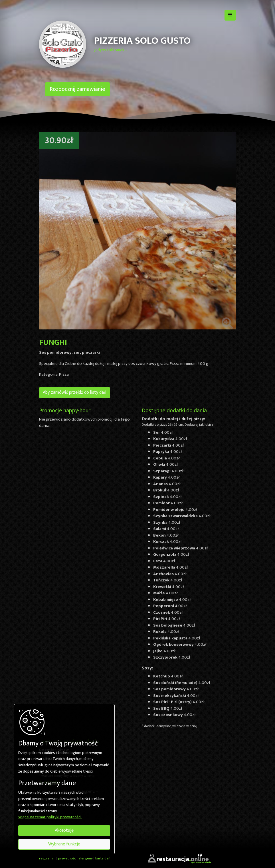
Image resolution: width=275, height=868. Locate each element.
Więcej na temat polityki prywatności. (50, 817)
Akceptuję (64, 830)
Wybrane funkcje (64, 844)
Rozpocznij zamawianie (77, 89)
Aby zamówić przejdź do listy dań (75, 392)
